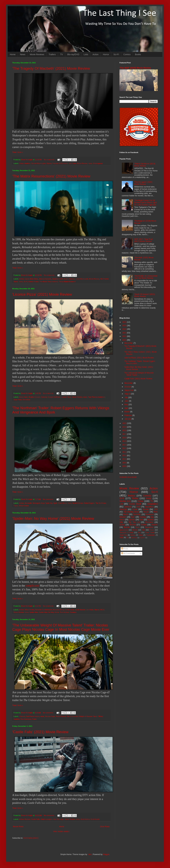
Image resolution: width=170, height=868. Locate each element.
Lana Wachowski (82, 279)
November (129, 383)
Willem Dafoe (24, 506)
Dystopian (137, 514)
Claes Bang (62, 503)
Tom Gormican (26, 719)
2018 (125, 430)
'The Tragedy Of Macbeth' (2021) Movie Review (51, 68)
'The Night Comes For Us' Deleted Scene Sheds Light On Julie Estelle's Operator (145, 203)
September (129, 390)
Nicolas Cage (50, 716)
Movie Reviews (37, 54)
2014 (125, 445)
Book (156, 512)
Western (123, 517)
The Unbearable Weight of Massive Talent (82, 716)
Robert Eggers (89, 503)
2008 (125, 466)
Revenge (123, 509)
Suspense (149, 527)
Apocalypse (124, 530)
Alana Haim (23, 397)
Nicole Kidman (78, 503)
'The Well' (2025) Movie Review (135, 68)
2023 (125, 333)
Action (95, 54)
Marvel (97, 610)
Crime (140, 501)
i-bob (90, 854)
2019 (125, 427)
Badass (27, 819)
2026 (125, 322)
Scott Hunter (95, 819)
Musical (133, 525)
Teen (133, 517)
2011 (125, 456)
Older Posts (105, 827)
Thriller (135, 498)
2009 (125, 463)
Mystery (151, 520)
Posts (125, 549)
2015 (125, 441)
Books (138, 54)
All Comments (128, 554)
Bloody (135, 530)
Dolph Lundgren (47, 819)
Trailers (52, 54)
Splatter (132, 520)
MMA (121, 537)
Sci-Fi (116, 54)
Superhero (149, 507)
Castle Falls (35, 819)
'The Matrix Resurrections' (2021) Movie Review (51, 176)
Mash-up (134, 538)
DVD (138, 507)
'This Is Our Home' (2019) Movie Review (145, 165)
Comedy (44, 397)
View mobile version (61, 831)
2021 (125, 340)
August (128, 394)
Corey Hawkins (25, 163)
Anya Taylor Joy (47, 503)
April (127, 408)
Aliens (122, 520)
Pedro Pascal (61, 716)
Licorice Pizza (66, 397)
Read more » (18, 152)
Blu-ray (146, 509)
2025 (125, 326)
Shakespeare (98, 163)
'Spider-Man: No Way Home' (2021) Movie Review (53, 518)
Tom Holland (64, 612)
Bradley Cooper (34, 397)
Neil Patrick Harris (33, 716)
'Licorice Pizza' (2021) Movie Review (42, 294)
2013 (125, 448)
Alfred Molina (29, 610)
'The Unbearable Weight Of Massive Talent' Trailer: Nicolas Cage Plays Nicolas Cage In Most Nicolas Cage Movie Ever (61, 627)
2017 (125, 434)
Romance (149, 522)
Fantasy (143, 517)
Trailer (16, 506)
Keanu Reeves (69, 279)
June (127, 401)
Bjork (55, 503)
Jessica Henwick (45, 279)
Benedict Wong (59, 610)
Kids (143, 530)
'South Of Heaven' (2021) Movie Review (145, 295)
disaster (155, 525)
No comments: (49, 160)
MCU (102, 610)
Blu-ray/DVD (73, 54)
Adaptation (152, 504)
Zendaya (73, 612)
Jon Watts (90, 610)
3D (127, 537)
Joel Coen (73, 163)
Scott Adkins (85, 819)
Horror (106, 54)
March (127, 412)
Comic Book (70, 610)
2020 (125, 423)
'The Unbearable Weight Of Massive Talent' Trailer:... (139, 374)
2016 (125, 438)
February (128, 415)
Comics (127, 54)
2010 (125, 459)
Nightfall (142, 538)
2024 (125, 329)
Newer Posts (18, 827)
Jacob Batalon (80, 610)
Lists (86, 54)
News (23, 54)
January (128, 419)
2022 (125, 336)
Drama (49, 163)
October (128, 387)
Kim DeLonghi (59, 819)
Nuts (141, 520)
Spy (152, 517)
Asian (149, 498)
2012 (125, 452)
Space (122, 525)
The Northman (101, 503)
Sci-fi (25, 282)
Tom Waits (26, 400)
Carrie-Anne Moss (31, 279)
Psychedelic (151, 535)
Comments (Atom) (31, 838)
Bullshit (127, 527)
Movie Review (82, 163)
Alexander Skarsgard (32, 503)
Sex (139, 532)
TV (62, 54)
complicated (32, 586)
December (129, 343)
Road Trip (123, 535)
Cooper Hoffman (54, 397)
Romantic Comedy (126, 532)
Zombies (128, 507)
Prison (152, 530)
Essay (133, 535)
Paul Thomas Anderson (96, 397)
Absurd (144, 525)
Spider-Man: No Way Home (49, 612)
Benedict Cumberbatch (44, 610)
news (90, 163)
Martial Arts (125, 501)
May (127, 404)
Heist (141, 535)
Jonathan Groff (58, 279)
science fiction (33, 282)
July (126, 397)
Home (13, 54)
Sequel (146, 512)
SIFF (122, 498)
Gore (137, 527)
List (121, 504)
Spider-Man (34, 612)
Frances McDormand (60, 163)
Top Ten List (134, 522)
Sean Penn (18, 400)
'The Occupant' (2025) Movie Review (143, 183)
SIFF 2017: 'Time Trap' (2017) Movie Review (144, 240)
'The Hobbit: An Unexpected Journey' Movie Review (146, 277)
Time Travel (150, 532)
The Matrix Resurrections (49, 282)
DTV (156, 509)
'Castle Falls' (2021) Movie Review (40, 732)
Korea (135, 509)
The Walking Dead (131, 512)
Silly (121, 522)
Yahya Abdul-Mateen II (67, 282)
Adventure (150, 514)
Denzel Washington (38, 163)
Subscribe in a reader (128, 477)
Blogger (106, 854)
